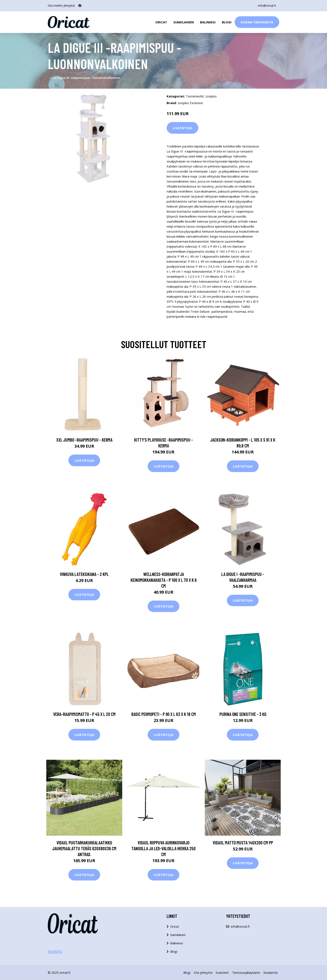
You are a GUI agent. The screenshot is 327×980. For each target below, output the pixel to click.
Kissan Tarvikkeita (257, 22)
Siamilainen (184, 22)
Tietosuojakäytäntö (246, 972)
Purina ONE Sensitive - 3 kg (243, 714)
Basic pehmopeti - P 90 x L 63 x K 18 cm (164, 714)
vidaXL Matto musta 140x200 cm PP (243, 843)
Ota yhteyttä (203, 972)
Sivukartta (270, 972)
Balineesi (208, 22)
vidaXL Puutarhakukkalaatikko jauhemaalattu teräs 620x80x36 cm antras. (84, 848)
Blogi (227, 22)
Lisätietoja (182, 128)
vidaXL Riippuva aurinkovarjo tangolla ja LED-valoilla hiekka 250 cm (163, 848)
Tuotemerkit (195, 96)
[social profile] (80, 6)
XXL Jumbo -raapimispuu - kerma (84, 440)
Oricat (161, 22)
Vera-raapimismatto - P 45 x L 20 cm (84, 714)
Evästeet (222, 972)
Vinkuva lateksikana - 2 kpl (84, 574)
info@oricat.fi (267, 6)
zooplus (211, 96)
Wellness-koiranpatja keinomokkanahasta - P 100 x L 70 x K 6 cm (164, 580)
